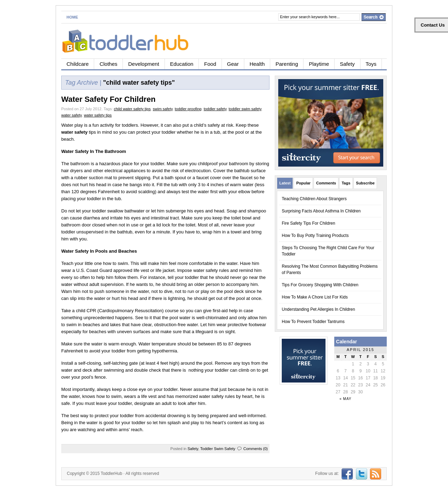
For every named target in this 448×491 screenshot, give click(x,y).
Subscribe (365, 183)
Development (143, 64)
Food (210, 64)
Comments (326, 183)
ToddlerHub (111, 474)
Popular (303, 183)
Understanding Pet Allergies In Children (318, 309)
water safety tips (98, 115)
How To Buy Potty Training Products (315, 236)
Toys (371, 64)
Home (72, 17)
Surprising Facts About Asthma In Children (321, 211)
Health (257, 64)
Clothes (108, 64)
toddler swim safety (245, 109)
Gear (233, 64)
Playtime (319, 64)
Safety (347, 64)
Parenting (287, 64)
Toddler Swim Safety (218, 449)
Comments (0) (255, 449)
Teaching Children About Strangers (314, 199)
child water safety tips (132, 109)
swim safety (163, 109)
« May (345, 399)
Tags (346, 183)
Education (182, 64)
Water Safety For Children (108, 99)
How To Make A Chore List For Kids (315, 297)
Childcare (78, 64)
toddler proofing (188, 109)
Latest (285, 183)
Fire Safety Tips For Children (309, 223)
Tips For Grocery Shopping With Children (320, 285)
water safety (72, 115)
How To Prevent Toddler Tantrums (313, 322)
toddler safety (215, 109)
